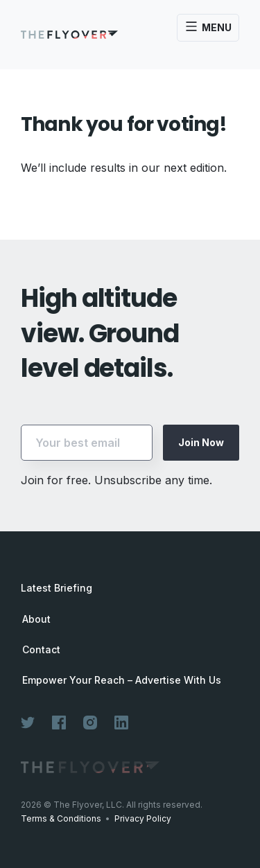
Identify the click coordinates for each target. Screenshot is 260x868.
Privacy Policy (143, 818)
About (36, 619)
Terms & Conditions (61, 818)
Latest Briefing (57, 588)
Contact (41, 650)
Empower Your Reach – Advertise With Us (122, 680)
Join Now (201, 442)
